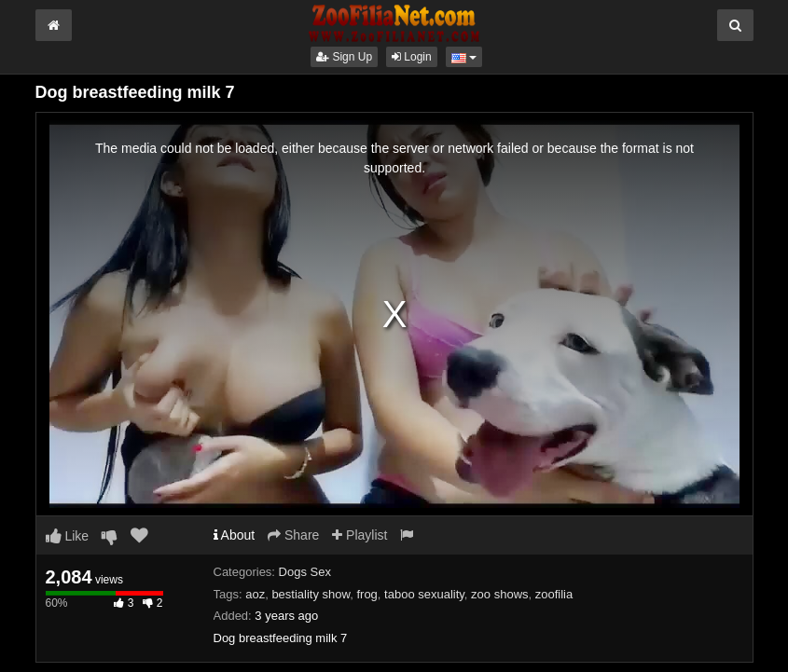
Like (68, 536)
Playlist (359, 535)
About (235, 535)
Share (293, 535)
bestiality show (311, 594)
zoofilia (554, 594)
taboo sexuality (424, 594)
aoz (255, 594)
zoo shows (499, 594)
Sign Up (344, 57)
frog (366, 594)
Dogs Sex (305, 572)
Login (412, 57)
